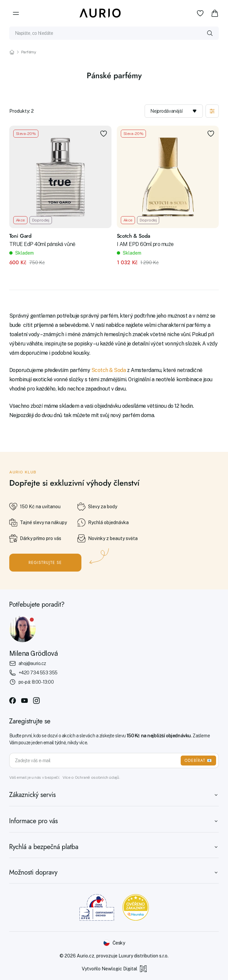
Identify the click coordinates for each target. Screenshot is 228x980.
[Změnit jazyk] (114, 943)
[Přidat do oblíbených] (104, 134)
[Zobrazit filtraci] (212, 111)
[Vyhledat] (210, 33)
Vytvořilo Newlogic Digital (114, 969)
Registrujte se (45, 563)
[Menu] (16, 13)
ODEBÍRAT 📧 (199, 761)
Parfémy (29, 52)
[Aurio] (100, 13)
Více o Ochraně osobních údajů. (91, 777)
